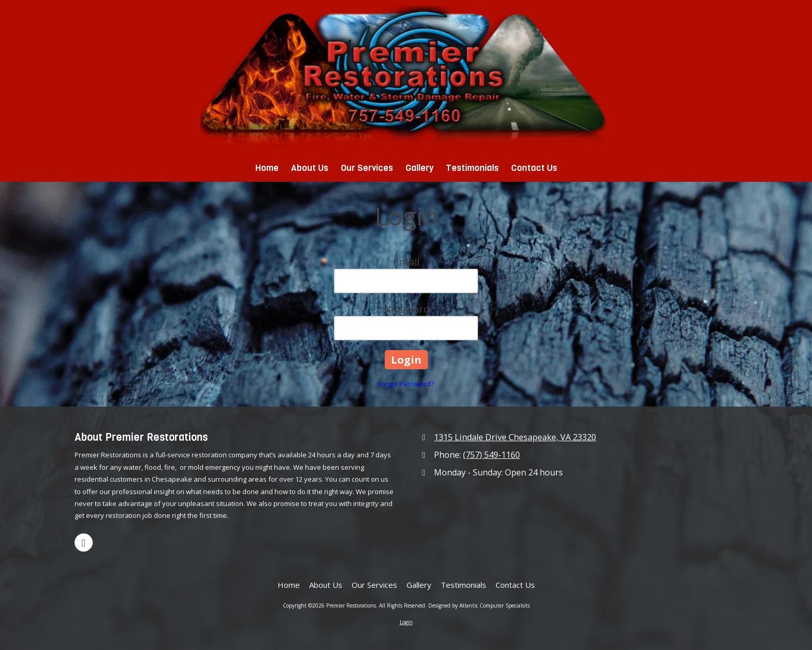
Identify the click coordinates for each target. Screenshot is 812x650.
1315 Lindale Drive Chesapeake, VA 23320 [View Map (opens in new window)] (515, 437)
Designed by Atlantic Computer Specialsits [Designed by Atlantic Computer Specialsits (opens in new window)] (479, 605)
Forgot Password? (406, 384)
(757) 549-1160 (491, 455)
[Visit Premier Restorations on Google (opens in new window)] (84, 543)
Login (406, 622)
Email (406, 262)
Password (406, 309)
